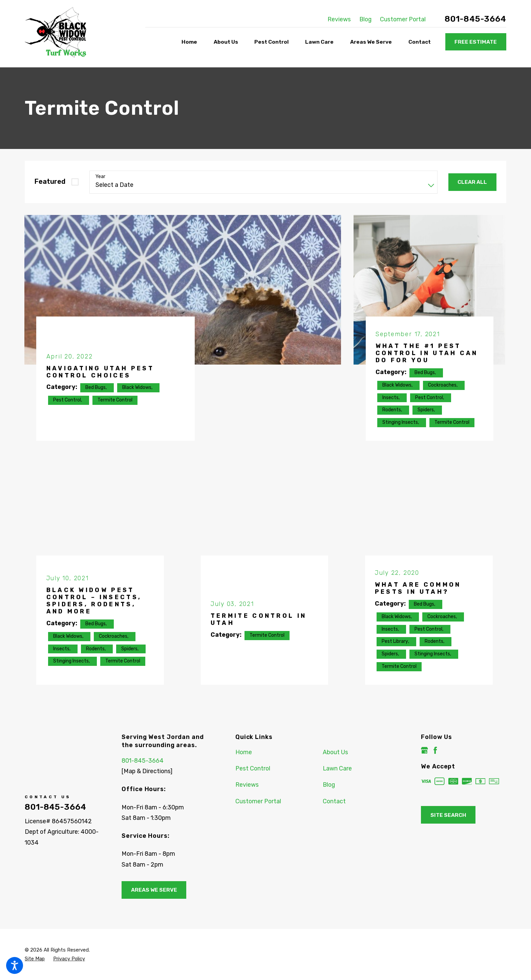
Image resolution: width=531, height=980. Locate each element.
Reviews (339, 19)
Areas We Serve (154, 890)
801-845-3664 (475, 19)
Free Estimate (476, 42)
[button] (15, 965)
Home (244, 752)
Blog (365, 19)
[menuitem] (191, 42)
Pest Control (253, 768)
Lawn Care (337, 768)
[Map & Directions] (147, 771)
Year (100, 177)
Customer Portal (403, 19)
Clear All (472, 182)
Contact (334, 801)
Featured (50, 182)
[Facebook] (435, 750)
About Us (335, 752)
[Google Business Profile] (424, 750)
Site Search (448, 815)
